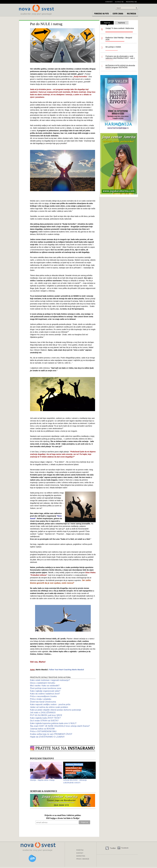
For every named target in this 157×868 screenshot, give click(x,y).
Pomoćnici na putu (101, 14)
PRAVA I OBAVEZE (83, 859)
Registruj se (131, 2)
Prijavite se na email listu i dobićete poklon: (63, 815)
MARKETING (81, 856)
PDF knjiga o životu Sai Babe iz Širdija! (63, 818)
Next (94, 770)
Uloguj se (119, 2)
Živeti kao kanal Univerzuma (43, 702)
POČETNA (80, 850)
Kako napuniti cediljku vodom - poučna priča (50, 704)
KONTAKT (80, 853)
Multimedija (131, 14)
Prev (32, 770)
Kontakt (109, 2)
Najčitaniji (121, 23)
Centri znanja (118, 14)
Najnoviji (107, 23)
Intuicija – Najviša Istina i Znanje (42, 780)
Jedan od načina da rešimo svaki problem (49, 707)
